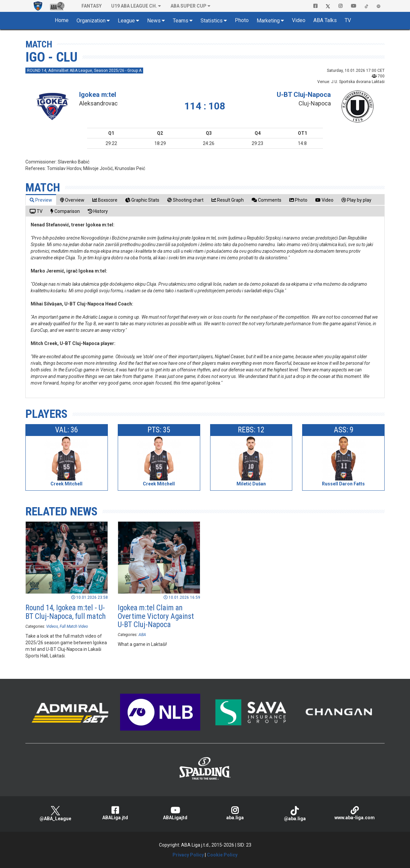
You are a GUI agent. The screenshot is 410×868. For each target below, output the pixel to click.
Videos (52, 626)
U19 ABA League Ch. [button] (134, 6)
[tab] (41, 200)
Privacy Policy (188, 855)
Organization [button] (91, 21)
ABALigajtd (175, 813)
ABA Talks (325, 20)
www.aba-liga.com (354, 813)
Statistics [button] (212, 21)
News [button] (154, 21)
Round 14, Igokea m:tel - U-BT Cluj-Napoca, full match (65, 612)
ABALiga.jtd (115, 813)
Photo (242, 20)
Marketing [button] (268, 21)
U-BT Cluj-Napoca (304, 95)
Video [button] (299, 20)
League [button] (126, 21)
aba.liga (235, 813)
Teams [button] (181, 21)
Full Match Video (74, 626)
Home (62, 20)
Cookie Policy (222, 855)
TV (348, 20)
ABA (142, 635)
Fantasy (92, 6)
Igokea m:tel (98, 95)
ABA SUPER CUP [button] (189, 6)
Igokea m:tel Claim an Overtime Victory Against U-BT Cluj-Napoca (156, 616)
